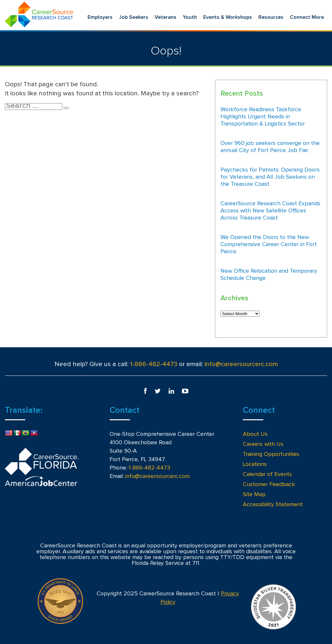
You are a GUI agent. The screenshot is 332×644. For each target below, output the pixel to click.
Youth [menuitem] (190, 17)
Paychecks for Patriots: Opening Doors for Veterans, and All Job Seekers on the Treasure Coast (270, 177)
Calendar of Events (267, 474)
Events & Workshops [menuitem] (228, 17)
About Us (255, 434)
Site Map (254, 495)
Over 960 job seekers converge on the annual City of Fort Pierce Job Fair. (270, 147)
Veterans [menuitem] (166, 17)
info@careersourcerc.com (241, 364)
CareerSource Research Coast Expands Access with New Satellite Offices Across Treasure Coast (270, 211)
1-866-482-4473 (154, 364)
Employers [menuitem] (100, 17)
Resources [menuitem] (271, 17)
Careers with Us (263, 444)
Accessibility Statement (273, 505)
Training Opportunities (271, 454)
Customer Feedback (269, 484)
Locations (255, 464)
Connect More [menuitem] (307, 17)
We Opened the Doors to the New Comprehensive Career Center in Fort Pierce (269, 244)
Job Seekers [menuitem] (134, 17)
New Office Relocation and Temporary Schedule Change (269, 275)
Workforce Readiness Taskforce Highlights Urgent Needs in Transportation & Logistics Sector (263, 117)
